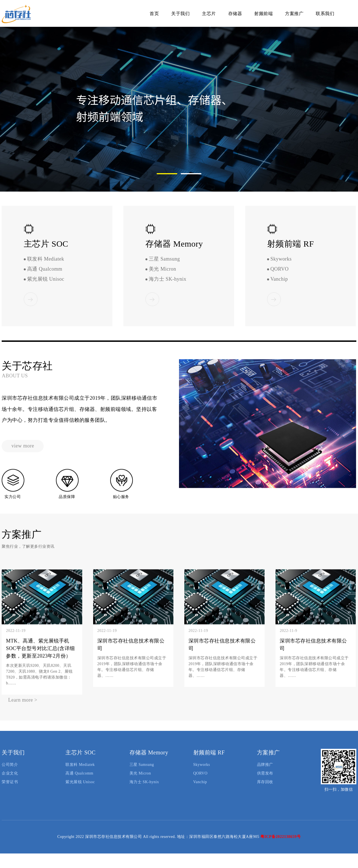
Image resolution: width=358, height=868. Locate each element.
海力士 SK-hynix (168, 279)
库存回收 (265, 789)
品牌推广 (265, 772)
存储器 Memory (149, 759)
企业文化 (10, 780)
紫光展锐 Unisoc (46, 279)
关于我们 (180, 14)
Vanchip (279, 279)
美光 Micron (162, 269)
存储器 (235, 14)
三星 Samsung (164, 259)
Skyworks (281, 259)
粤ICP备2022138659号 (281, 844)
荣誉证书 (10, 789)
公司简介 (10, 772)
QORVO (280, 269)
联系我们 (325, 14)
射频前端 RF (209, 759)
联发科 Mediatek (46, 259)
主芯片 (209, 14)
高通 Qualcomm (45, 269)
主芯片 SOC (80, 759)
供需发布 (265, 780)
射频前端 (263, 14)
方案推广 (294, 14)
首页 (154, 14)
